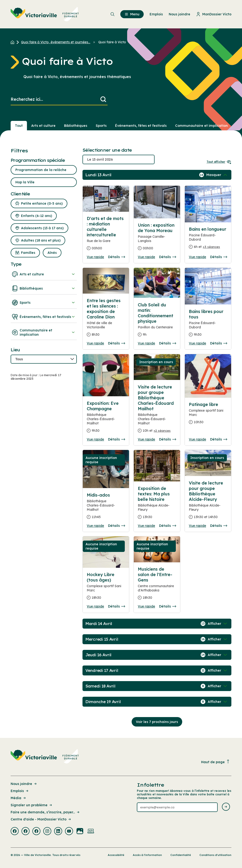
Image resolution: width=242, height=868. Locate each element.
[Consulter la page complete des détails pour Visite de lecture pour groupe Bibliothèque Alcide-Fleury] (208, 502)
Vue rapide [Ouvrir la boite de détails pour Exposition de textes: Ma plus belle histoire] (146, 526)
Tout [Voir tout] (19, 126)
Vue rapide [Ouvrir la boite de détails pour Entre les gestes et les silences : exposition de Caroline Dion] (95, 343)
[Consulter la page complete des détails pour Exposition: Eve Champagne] (106, 419)
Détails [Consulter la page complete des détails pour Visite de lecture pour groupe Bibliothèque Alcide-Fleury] (219, 526)
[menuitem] (45, 14)
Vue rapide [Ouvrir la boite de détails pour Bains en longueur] (197, 257)
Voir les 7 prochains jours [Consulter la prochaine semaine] (157, 722)
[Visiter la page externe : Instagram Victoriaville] (47, 832)
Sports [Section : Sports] (101, 126)
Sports (44, 303)
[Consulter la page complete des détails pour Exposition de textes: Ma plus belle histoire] (157, 505)
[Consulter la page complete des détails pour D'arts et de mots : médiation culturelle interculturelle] (106, 199)
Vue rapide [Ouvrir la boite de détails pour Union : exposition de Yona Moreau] (146, 257)
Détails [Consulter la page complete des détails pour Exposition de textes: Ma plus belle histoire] (168, 526)
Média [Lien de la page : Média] (19, 798)
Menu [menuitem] (132, 14)
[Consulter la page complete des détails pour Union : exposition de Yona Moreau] (157, 239)
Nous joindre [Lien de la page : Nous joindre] (24, 784)
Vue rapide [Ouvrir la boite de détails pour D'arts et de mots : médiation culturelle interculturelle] (95, 257)
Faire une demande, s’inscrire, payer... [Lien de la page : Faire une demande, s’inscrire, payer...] (45, 812)
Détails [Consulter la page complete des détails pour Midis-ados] (117, 526)
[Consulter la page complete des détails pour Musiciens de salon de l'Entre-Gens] (157, 585)
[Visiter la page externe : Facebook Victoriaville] (15, 832)
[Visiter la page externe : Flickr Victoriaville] (80, 832)
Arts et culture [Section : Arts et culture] (43, 126)
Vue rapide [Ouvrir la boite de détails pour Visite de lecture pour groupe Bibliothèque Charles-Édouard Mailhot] (146, 439)
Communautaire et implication (44, 332)
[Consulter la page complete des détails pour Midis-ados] (106, 508)
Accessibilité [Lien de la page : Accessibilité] (116, 855)
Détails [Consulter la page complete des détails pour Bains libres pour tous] (219, 343)
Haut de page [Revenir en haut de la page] (216, 762)
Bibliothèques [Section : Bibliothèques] (76, 126)
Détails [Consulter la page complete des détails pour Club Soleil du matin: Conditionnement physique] (168, 343)
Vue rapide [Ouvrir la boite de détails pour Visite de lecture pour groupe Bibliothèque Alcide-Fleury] (197, 526)
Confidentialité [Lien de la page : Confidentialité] (181, 855)
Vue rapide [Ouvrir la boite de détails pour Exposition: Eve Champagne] (95, 439)
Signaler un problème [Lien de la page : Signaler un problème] (32, 805)
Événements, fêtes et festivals (44, 317)
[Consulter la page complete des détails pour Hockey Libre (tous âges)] (106, 588)
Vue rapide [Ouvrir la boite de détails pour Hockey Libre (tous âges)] (95, 606)
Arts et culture (44, 274)
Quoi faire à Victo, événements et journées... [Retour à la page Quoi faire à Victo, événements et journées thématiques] (56, 42)
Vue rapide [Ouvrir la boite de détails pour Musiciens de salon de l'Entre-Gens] (146, 606)
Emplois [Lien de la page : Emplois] (20, 791)
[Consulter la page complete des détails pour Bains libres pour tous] (208, 325)
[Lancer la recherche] (103, 99)
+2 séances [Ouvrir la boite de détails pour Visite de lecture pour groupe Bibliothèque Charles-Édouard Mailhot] (162, 431)
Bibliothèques (44, 288)
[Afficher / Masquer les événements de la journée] (217, 175)
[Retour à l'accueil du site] (14, 42)
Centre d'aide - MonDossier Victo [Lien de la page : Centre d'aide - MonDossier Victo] (41, 819)
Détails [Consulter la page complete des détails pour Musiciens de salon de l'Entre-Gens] (168, 606)
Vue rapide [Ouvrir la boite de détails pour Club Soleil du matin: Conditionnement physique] (146, 343)
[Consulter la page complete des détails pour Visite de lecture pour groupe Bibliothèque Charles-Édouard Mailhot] (157, 411)
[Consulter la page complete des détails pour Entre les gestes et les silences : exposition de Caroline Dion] (106, 319)
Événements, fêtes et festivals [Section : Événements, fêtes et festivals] (141, 126)
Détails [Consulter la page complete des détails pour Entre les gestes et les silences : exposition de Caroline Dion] (117, 343)
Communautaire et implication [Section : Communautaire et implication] (201, 126)
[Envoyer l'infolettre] (226, 807)
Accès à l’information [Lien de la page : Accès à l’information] (147, 855)
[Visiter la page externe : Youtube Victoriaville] (69, 832)
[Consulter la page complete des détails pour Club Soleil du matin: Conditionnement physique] (157, 322)
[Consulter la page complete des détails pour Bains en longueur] (208, 240)
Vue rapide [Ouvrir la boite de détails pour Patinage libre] (197, 439)
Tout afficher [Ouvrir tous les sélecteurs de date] (219, 162)
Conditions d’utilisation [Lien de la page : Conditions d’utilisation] (215, 855)
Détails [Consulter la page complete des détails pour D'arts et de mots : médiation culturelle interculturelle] (117, 257)
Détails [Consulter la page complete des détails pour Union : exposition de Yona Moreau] (168, 257)
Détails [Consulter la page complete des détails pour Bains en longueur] (219, 257)
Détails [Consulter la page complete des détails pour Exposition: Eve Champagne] (117, 439)
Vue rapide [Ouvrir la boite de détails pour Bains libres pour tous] (197, 343)
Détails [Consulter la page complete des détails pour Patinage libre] (219, 439)
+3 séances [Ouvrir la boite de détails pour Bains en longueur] (211, 247)
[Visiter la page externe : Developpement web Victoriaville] (91, 832)
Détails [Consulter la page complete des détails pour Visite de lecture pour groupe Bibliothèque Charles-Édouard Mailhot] (168, 439)
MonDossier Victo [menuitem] (214, 14)
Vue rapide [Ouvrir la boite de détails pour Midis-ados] (95, 526)
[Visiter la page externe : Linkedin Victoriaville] (58, 832)
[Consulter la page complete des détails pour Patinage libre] (208, 415)
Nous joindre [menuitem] (179, 14)
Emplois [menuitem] (156, 14)
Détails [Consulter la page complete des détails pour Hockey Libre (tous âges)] (117, 606)
